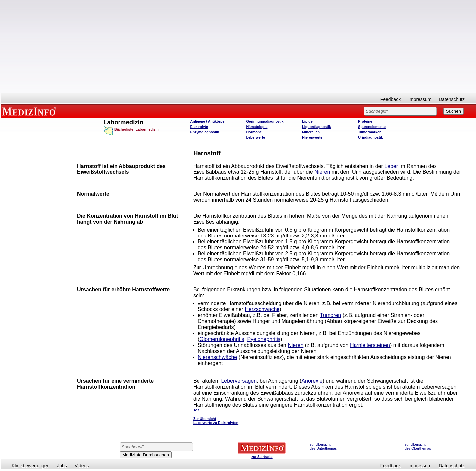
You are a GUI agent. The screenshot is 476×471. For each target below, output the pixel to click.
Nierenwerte (312, 137)
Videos (82, 466)
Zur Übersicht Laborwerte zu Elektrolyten (216, 421)
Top (196, 410)
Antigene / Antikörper (208, 121)
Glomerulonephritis (222, 339)
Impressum (420, 99)
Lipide (307, 121)
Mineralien (311, 132)
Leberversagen (239, 381)
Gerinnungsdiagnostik (265, 121)
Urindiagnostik (371, 137)
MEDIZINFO (31, 111)
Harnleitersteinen (370, 345)
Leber (391, 166)
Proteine (365, 121)
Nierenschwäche (217, 357)
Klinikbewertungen (31, 466)
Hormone (254, 132)
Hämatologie (257, 127)
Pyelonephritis (264, 339)
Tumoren (330, 315)
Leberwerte (255, 137)
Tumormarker (369, 132)
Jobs (62, 466)
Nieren (322, 172)
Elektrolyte (199, 127)
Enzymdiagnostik (205, 132)
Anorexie (312, 381)
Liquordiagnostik (316, 127)
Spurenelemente (372, 127)
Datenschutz (452, 99)
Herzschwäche (262, 309)
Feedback (391, 99)
